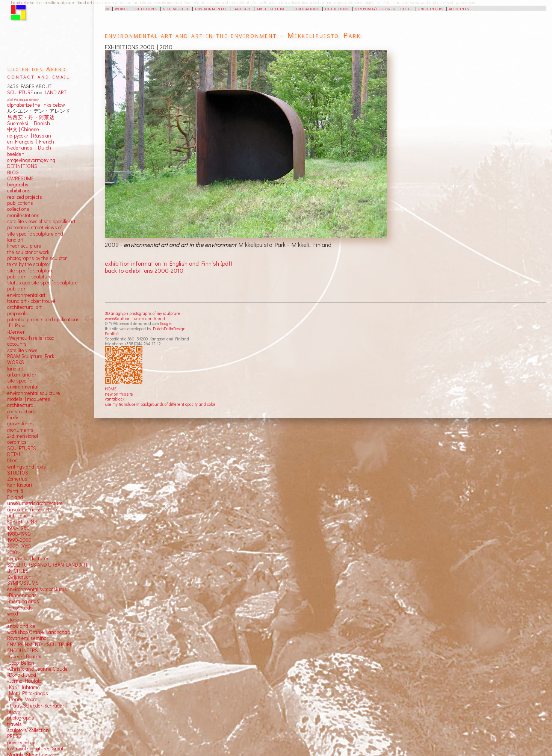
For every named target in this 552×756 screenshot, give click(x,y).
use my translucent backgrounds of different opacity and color (160, 404)
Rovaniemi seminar (28, 638)
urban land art (23, 375)
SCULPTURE (20, 92)
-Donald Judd (22, 675)
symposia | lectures (28, 558)
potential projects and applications (43, 319)
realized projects (25, 197)
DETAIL (15, 454)
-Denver (16, 332)
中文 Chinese (23, 129)
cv (107, 8)
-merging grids (23, 601)
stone (13, 620)
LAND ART (54, 92)
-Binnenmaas (22, 595)
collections (18, 209)
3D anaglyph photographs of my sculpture (142, 313)
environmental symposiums (37, 589)
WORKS (16, 362)
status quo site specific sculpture (42, 283)
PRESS (14, 736)
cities (407, 8)
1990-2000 (19, 540)
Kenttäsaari (20, 485)
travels (14, 724)
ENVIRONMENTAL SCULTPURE (40, 644)
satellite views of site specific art (41, 221)
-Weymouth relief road (31, 338)
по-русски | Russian (29, 136)
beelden (16, 154)
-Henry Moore (22, 699)
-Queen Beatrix (24, 656)
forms (13, 417)
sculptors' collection (28, 730)
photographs (21, 718)
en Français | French (31, 142)
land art (242, 8)
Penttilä (112, 333)
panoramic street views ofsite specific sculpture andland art (35, 234)
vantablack (115, 399)
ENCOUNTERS (23, 650)
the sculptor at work (28, 252)
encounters (431, 8)
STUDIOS (18, 473)
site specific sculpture (30, 271)
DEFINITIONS (22, 166)
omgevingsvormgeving (31, 160)
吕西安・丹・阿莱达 (31, 117)
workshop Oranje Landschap (39, 632)
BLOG (13, 172)
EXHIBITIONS (22, 522)
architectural (272, 8)
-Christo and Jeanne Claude (37, 669)
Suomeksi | (19, 123)
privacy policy (21, 742)
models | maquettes (29, 399)
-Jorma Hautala (24, 681)
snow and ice (21, 626)
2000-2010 (19, 546)
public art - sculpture (29, 277)
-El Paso (16, 325)
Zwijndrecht (20, 577)
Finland (15, 497)
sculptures (145, 8)
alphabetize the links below (36, 105)
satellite (16, 350)
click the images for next (23, 99)
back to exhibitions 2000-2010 (144, 270)
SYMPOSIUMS (23, 583)
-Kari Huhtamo (23, 687)
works (121, 8)
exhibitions (337, 8)
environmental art (26, 295)
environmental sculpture (34, 393)
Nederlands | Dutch (29, 148)
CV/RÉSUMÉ (20, 178)
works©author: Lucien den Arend (135, 318)
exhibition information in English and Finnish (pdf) (169, 263)
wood (13, 614)
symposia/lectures (375, 8)
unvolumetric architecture (35, 503)
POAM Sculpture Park (31, 356)
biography (18, 184)
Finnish (41, 123)
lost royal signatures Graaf (35, 748)
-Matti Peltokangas (28, 693)
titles (12, 460)
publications (306, 8)
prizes (14, 712)
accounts (459, 8)
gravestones (20, 423)
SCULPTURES (22, 448)
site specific (176, 8)
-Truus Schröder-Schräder (36, 706)
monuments (20, 430)
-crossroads (20, 608)
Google (166, 323)
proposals (17, 313)
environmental (211, 8)
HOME (111, 389)
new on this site (119, 394)
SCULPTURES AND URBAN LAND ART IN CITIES (48, 568)
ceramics (17, 442)
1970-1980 (18, 528)
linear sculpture (24, 246)
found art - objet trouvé (31, 301)
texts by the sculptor (29, 264)
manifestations (23, 215)
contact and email (39, 76)
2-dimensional (23, 436)
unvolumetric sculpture (32, 510)
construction (20, 411)
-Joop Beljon (21, 663)
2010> (14, 552)
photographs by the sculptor (37, 258)
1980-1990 (19, 534)
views (31, 350)
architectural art (24, 307)
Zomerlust (18, 479)
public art (17, 289)
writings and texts (26, 467)
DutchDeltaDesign (169, 329)
